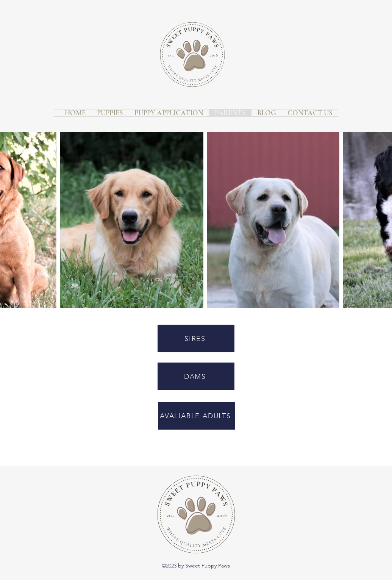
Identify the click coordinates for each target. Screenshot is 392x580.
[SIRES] (196, 338)
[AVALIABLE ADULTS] (196, 416)
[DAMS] (196, 376)
